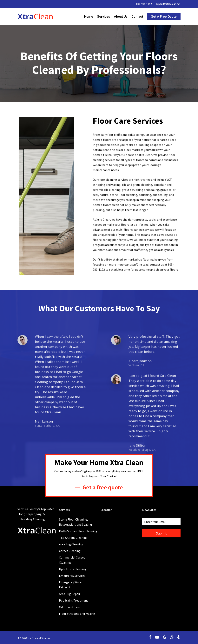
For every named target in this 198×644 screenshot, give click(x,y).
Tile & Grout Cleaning (73, 538)
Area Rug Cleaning (71, 544)
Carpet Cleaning (70, 551)
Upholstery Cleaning (73, 569)
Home (89, 16)
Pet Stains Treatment (74, 600)
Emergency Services (72, 576)
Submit (161, 533)
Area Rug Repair (70, 594)
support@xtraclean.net (168, 4)
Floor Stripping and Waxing (77, 614)
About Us (121, 16)
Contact (137, 16)
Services (104, 16)
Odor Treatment (70, 607)
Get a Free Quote (164, 16)
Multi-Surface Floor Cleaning (78, 531)
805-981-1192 (144, 4)
